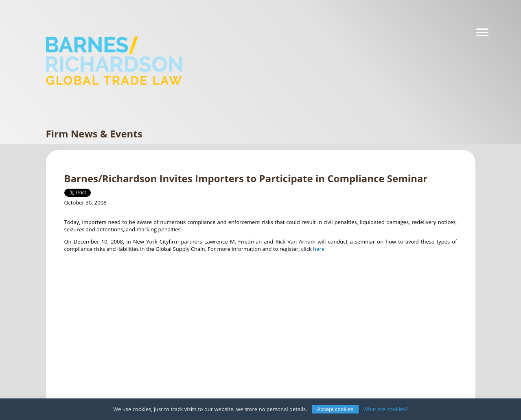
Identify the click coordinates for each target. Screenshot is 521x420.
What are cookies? (385, 409)
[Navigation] (482, 33)
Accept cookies (335, 409)
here (319, 249)
